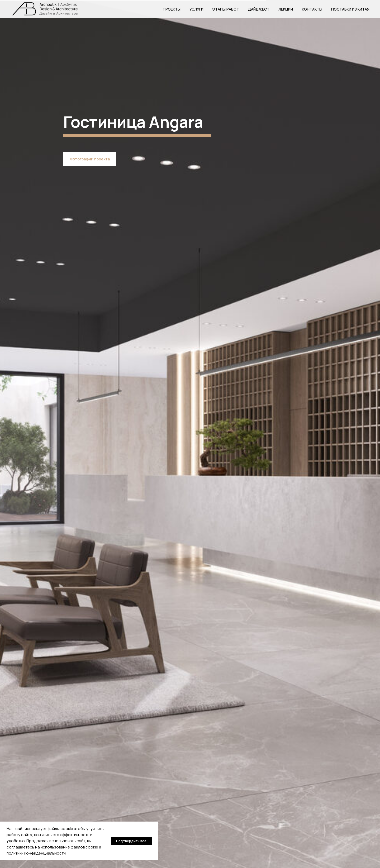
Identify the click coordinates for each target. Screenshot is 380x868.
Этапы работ (226, 9)
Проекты (172, 9)
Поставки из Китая (350, 9)
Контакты (312, 9)
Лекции (286, 9)
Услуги (196, 9)
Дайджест (259, 9)
